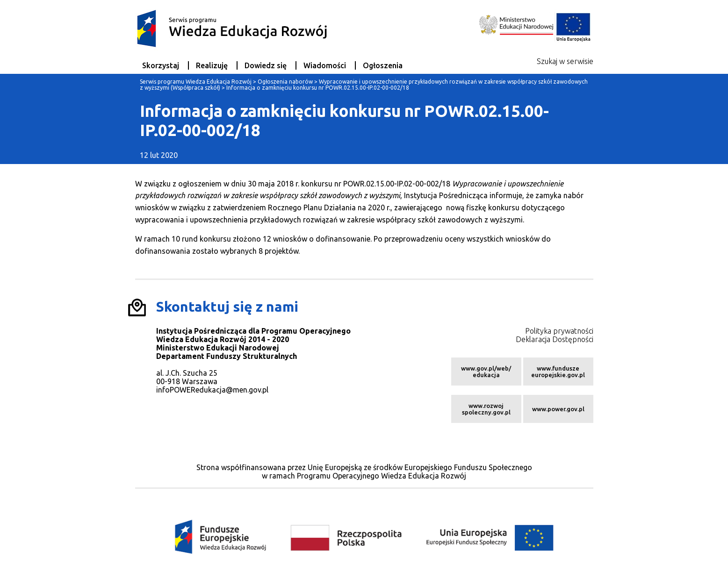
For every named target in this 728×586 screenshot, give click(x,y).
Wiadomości (325, 65)
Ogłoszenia (383, 65)
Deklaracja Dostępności (555, 339)
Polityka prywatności (559, 331)
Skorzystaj (161, 65)
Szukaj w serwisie (565, 61)
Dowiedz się (266, 65)
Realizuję (212, 65)
